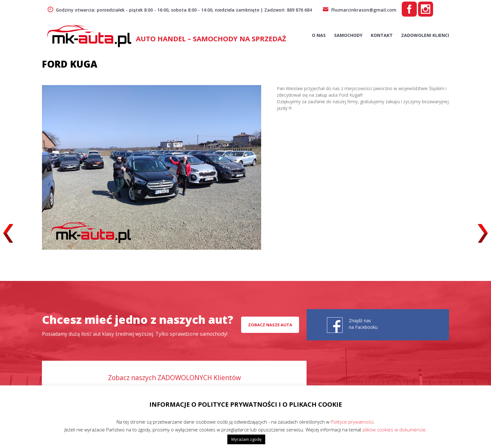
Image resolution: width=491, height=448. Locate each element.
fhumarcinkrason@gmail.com (359, 10)
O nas (319, 35)
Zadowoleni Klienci (425, 35)
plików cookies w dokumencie (394, 430)
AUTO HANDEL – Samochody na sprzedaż (211, 38)
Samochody (348, 35)
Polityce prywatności (352, 422)
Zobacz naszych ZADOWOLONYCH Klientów (174, 378)
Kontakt (382, 35)
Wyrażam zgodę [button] (246, 439)
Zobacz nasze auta (270, 325)
